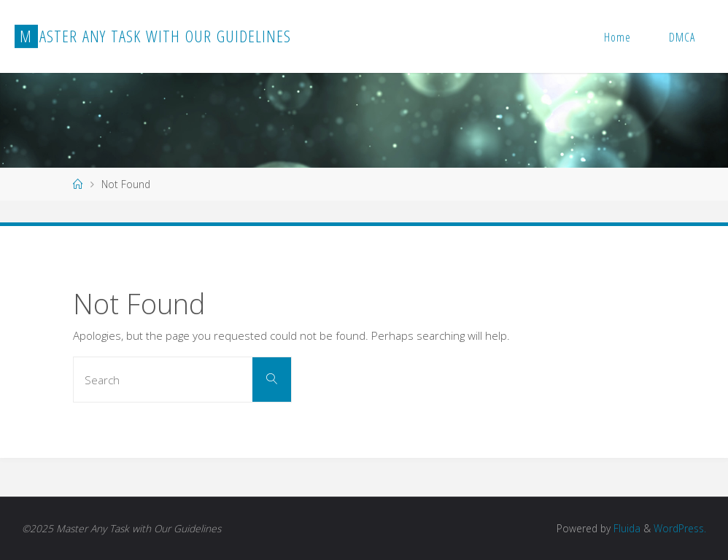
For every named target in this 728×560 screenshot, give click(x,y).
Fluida (626, 528)
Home (617, 37)
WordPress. (680, 528)
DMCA (682, 37)
